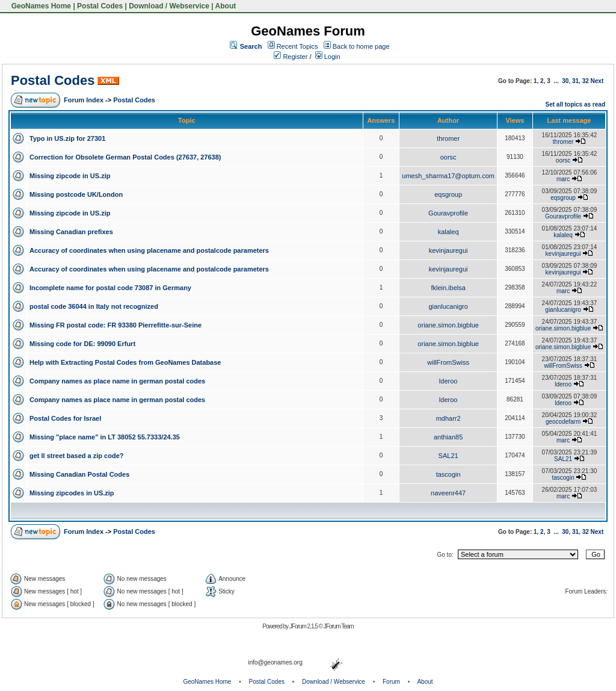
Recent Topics (297, 46)
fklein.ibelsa (448, 288)
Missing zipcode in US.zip (70, 176)
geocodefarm (563, 422)
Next (597, 81)
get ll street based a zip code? (77, 456)
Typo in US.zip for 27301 (67, 138)
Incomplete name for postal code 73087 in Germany (110, 288)
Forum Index (84, 100)
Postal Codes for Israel (65, 418)
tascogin (448, 474)
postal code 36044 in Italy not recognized (94, 306)
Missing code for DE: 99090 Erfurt (82, 344)
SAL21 (448, 456)
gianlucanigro (448, 306)
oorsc (448, 157)
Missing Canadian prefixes (71, 232)
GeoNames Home (40, 6)
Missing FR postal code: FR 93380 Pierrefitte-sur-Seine (115, 325)
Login (328, 57)
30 (565, 81)
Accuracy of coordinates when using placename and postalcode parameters (149, 250)
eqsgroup (448, 194)
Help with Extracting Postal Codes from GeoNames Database (125, 362)
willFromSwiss (448, 362)
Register (291, 57)
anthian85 (448, 437)
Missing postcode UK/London (76, 194)
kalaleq (448, 232)
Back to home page (361, 46)
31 (575, 81)
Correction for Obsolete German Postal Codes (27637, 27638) (125, 157)
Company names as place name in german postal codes (117, 381)
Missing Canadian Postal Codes (79, 474)
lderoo (448, 381)
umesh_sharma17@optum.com (448, 176)
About (226, 6)
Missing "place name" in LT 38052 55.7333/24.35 (105, 437)
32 (586, 81)
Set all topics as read (576, 104)
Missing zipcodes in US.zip (72, 493)
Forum (391, 682)
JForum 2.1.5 (304, 626)
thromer (448, 138)
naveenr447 (448, 493)
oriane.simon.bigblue (448, 325)
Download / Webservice (169, 6)
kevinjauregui (448, 250)
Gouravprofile (448, 213)
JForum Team (339, 626)
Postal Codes (100, 6)
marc (563, 179)
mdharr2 (448, 418)
